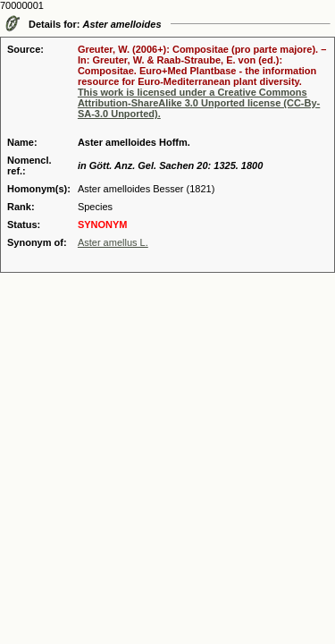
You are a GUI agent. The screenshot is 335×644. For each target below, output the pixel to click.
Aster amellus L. (113, 242)
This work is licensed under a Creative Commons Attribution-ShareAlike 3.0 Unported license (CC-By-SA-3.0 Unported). (199, 103)
